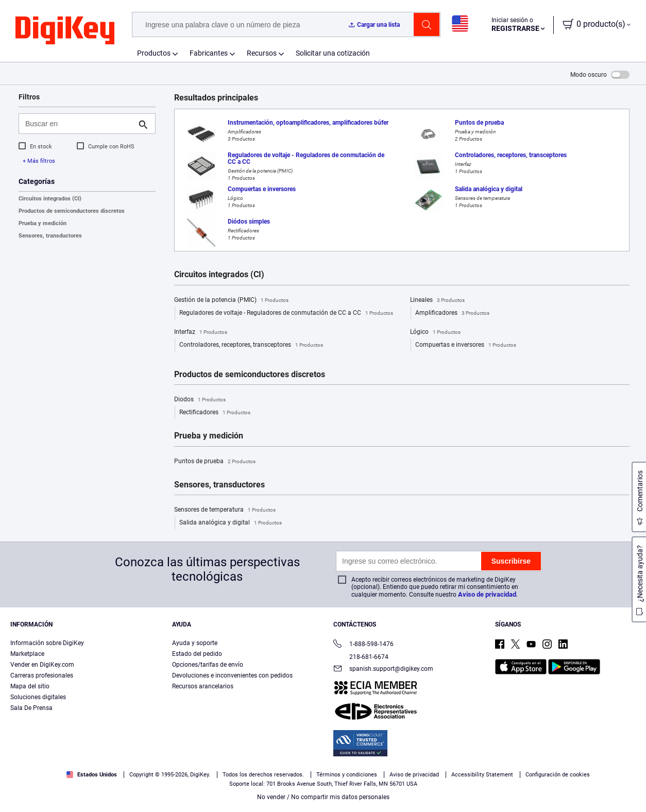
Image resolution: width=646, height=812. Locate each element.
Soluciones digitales (38, 697)
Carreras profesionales (42, 675)
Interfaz (201, 332)
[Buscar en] (79, 124)
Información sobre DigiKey (47, 643)
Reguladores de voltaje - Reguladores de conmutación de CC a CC (286, 313)
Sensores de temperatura (225, 510)
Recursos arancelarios (203, 686)
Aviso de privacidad (487, 594)
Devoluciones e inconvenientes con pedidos (232, 675)
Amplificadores (452, 313)
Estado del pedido (197, 654)
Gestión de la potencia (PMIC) (231, 300)
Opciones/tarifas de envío (208, 665)
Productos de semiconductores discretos (72, 211)
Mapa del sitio (30, 686)
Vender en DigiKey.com (42, 665)
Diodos (200, 400)
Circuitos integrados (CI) (50, 199)
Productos (154, 53)
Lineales (437, 300)
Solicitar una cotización (333, 53)
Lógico (435, 332)
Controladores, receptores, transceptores (251, 345)
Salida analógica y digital (231, 523)
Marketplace (27, 654)
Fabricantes (209, 53)
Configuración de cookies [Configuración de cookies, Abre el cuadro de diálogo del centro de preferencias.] (481, 779)
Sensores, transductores (50, 236)
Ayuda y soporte (195, 643)
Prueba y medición (42, 223)
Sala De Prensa (31, 708)
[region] (323, 779)
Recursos (262, 53)
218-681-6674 (361, 657)
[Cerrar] (630, 778)
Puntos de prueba (215, 462)
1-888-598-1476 (363, 645)
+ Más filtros (39, 161)
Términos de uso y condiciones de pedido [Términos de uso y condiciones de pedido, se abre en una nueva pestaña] (289, 792)
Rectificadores (215, 413)
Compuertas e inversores (466, 345)
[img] (65, 31)
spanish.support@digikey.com (383, 670)
